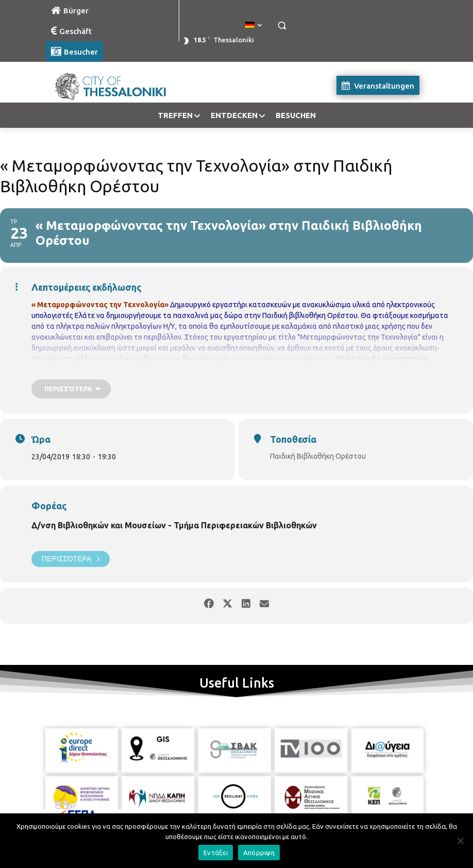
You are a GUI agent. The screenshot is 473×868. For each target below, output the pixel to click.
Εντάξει (216, 853)
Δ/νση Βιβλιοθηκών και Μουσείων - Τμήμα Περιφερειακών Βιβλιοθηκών (174, 525)
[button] (282, 26)
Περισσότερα (71, 559)
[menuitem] (254, 25)
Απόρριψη (259, 853)
